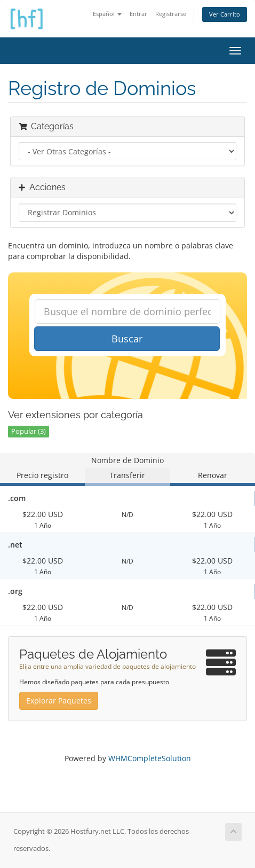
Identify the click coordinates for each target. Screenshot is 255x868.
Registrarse (171, 14)
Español (107, 14)
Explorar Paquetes (59, 701)
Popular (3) (29, 431)
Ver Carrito (225, 14)
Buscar (127, 339)
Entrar (138, 14)
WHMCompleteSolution (150, 758)
